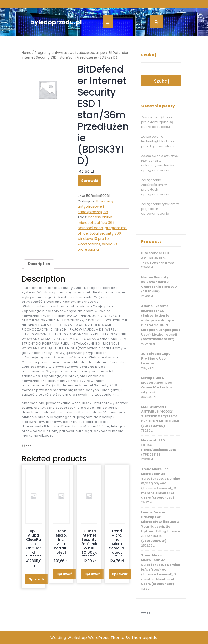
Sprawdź (89, 181)
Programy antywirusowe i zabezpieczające (70, 53)
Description (39, 264)
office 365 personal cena (96, 225)
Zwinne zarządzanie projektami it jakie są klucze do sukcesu (157, 122)
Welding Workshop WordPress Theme (87, 637)
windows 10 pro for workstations (94, 241)
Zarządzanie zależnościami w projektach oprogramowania (155, 187)
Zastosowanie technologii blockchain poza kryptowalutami (159, 141)
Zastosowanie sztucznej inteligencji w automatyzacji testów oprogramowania (160, 163)
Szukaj (149, 55)
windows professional (97, 247)
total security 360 (105, 233)
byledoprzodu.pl (56, 22)
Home (26, 53)
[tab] (39, 264)
